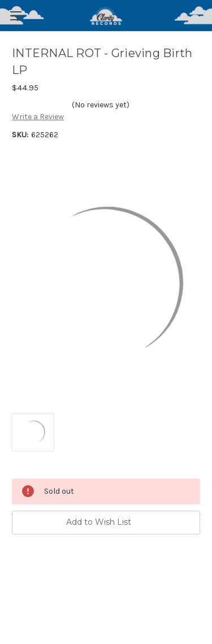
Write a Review (38, 117)
